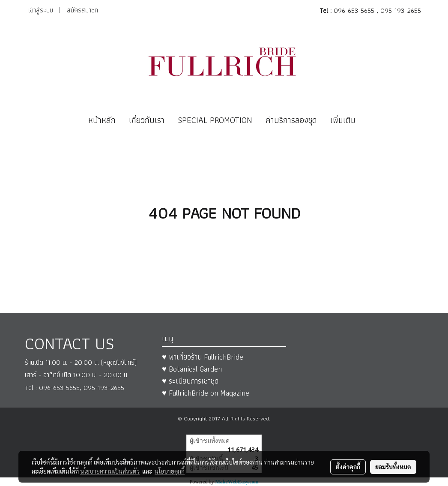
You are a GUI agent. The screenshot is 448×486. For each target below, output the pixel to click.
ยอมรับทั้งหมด (393, 467)
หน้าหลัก (102, 120)
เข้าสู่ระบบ (41, 10)
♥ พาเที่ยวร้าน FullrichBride (203, 357)
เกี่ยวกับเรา (147, 120)
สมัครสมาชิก (82, 10)
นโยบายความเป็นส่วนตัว (110, 471)
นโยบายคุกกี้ (170, 471)
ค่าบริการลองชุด (291, 120)
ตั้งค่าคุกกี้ (348, 467)
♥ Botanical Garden (192, 369)
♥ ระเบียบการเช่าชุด (190, 381)
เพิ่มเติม (343, 120)
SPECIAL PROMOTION (215, 120)
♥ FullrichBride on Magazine (206, 393)
